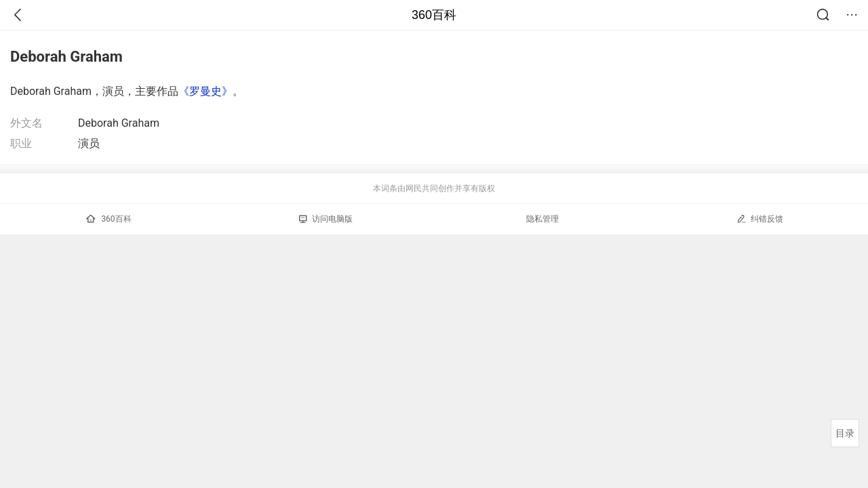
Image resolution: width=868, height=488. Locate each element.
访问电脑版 (326, 219)
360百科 (434, 15)
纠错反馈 (760, 219)
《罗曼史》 (205, 91)
